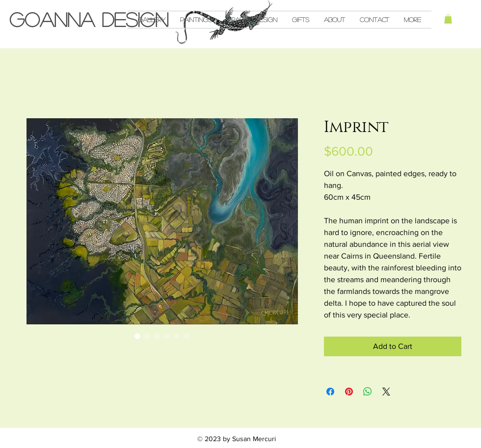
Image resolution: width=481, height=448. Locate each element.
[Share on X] (386, 392)
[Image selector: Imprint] (137, 336)
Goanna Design (89, 19)
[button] (448, 19)
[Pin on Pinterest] (349, 392)
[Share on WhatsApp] (368, 392)
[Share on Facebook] (330, 392)
